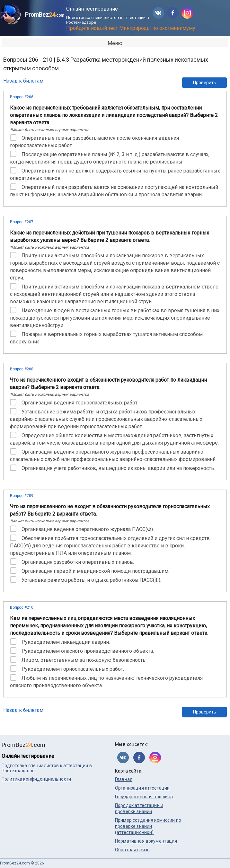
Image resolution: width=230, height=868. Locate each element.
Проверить (205, 83)
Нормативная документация (146, 841)
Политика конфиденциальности (36, 779)
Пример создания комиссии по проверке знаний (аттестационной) (148, 826)
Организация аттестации (142, 788)
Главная (124, 779)
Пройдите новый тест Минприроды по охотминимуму (131, 28)
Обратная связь (132, 850)
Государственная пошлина (144, 797)
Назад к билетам (23, 81)
